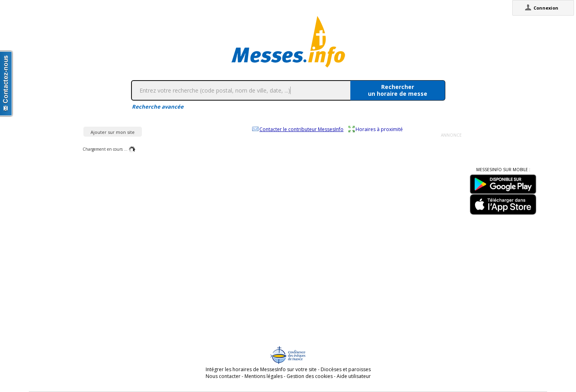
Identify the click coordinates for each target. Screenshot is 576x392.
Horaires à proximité (379, 129)
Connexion (546, 8)
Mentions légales (264, 376)
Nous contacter (223, 376)
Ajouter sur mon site (113, 132)
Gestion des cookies (310, 376)
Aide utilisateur (354, 376)
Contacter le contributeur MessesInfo (301, 129)
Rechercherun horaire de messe (398, 90)
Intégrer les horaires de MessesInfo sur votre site (261, 369)
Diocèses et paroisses (346, 369)
